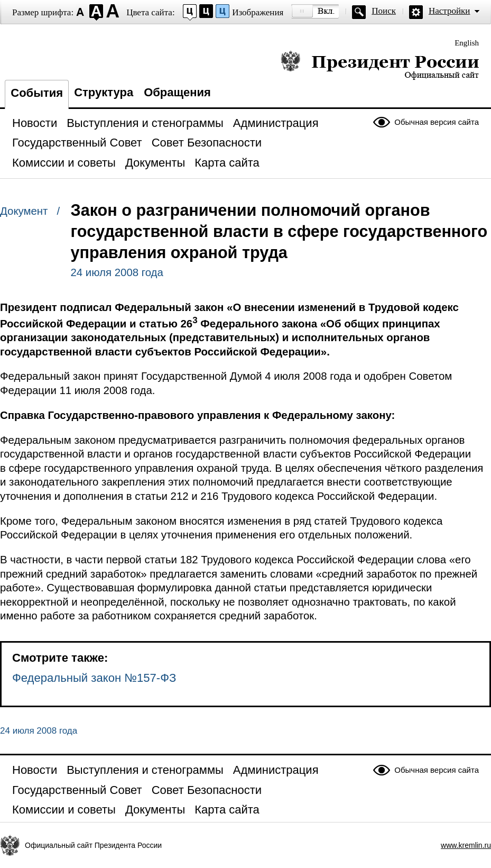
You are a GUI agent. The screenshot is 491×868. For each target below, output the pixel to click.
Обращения (177, 92)
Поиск (384, 11)
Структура (104, 92)
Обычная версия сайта (437, 122)
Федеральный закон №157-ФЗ (94, 678)
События (37, 93)
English (467, 43)
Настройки (449, 11)
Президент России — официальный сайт (380, 65)
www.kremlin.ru (466, 845)
